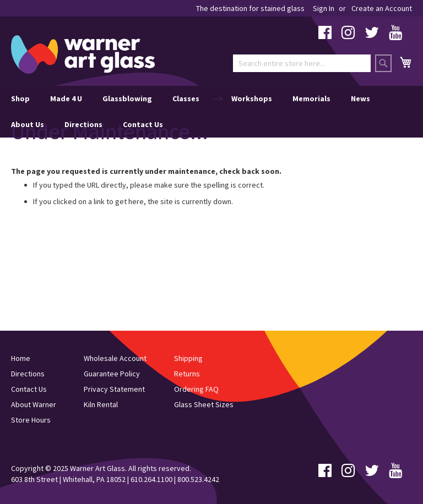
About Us (28, 124)
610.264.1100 (151, 479)
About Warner (34, 404)
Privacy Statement (114, 389)
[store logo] (83, 54)
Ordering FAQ (196, 389)
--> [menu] (191, 112)
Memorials (311, 98)
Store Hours (31, 420)
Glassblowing (127, 98)
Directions (83, 124)
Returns (187, 374)
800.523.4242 (198, 479)
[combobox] (302, 63)
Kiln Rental (101, 404)
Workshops (252, 98)
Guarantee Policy (112, 374)
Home (21, 358)
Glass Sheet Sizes (204, 404)
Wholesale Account (115, 358)
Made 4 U (66, 98)
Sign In (324, 8)
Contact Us (143, 124)
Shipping (188, 358)
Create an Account (382, 8)
